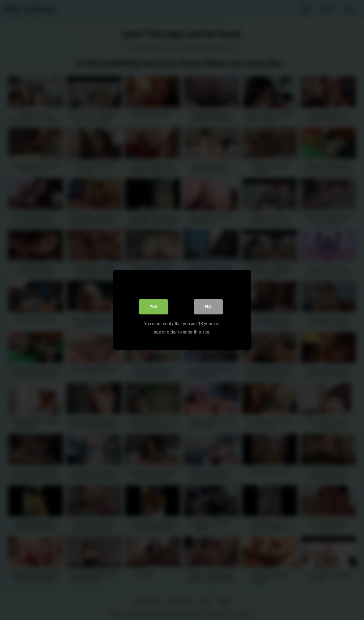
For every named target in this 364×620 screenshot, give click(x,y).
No (208, 307)
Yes (153, 307)
